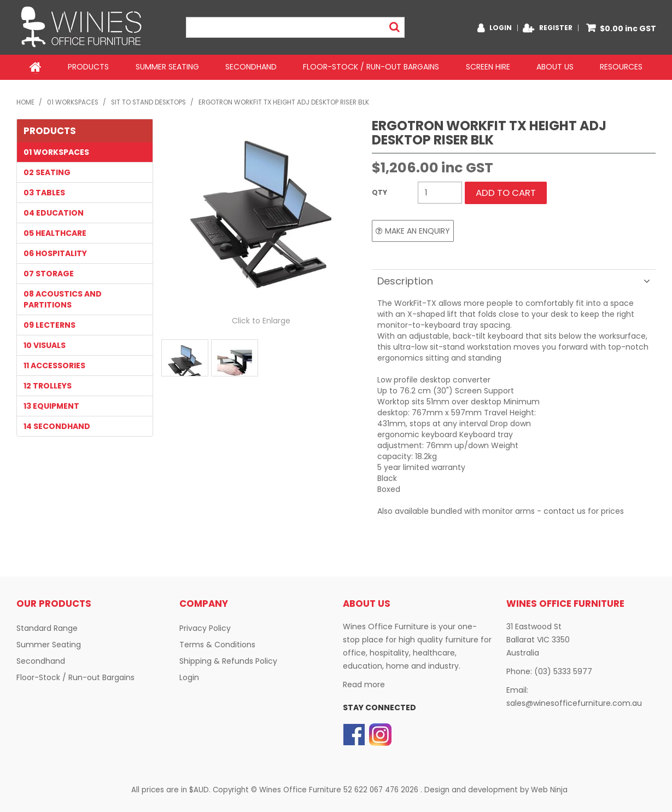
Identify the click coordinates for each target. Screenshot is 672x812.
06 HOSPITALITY (55, 252)
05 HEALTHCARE (55, 232)
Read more (364, 683)
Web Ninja (549, 789)
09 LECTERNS (49, 324)
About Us (555, 67)
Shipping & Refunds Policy (228, 660)
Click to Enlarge (261, 320)
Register (556, 28)
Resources (621, 67)
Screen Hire (488, 67)
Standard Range (47, 627)
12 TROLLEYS (48, 385)
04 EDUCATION (54, 212)
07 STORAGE (49, 272)
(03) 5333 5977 (563, 670)
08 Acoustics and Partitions (63, 298)
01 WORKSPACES (73, 101)
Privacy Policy (205, 627)
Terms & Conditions (217, 643)
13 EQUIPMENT (51, 405)
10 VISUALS (45, 344)
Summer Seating (167, 67)
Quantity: (392, 192)
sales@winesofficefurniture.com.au (574, 702)
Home (36, 67)
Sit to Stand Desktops (148, 101)
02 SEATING (47, 171)
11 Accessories (54, 364)
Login (501, 28)
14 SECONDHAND (57, 425)
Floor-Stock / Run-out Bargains (371, 67)
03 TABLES (44, 192)
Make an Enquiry (417, 230)
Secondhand (251, 67)
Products (88, 67)
